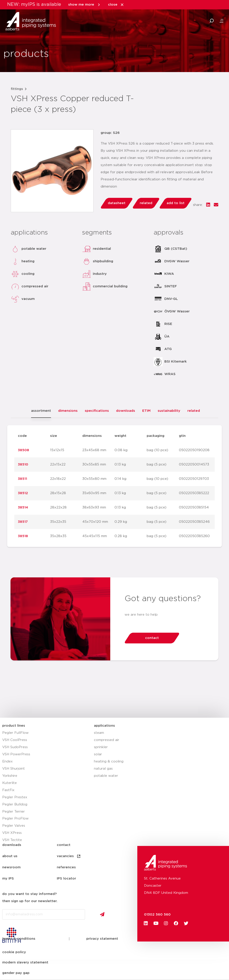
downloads (12, 845)
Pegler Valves (14, 826)
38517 (23, 522)
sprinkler (101, 747)
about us (10, 856)
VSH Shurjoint (14, 769)
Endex (7, 761)
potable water (106, 776)
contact (64, 845)
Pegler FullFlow (15, 733)
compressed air (107, 740)
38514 (23, 507)
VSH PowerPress (16, 754)
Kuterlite (10, 783)
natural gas (103, 769)
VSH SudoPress (15, 747)
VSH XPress (12, 833)
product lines (14, 726)
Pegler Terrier (14, 812)
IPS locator (66, 879)
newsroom (11, 867)
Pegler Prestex (15, 797)
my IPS (8, 879)
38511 (22, 479)
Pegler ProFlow (15, 819)
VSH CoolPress (15, 740)
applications (104, 726)
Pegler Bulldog (15, 804)
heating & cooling (109, 761)
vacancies (69, 856)
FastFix (8, 790)
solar (98, 754)
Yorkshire (10, 776)
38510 (23, 464)
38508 (23, 450)
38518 (23, 536)
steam (99, 733)
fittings (17, 89)
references (66, 867)
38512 (23, 493)
